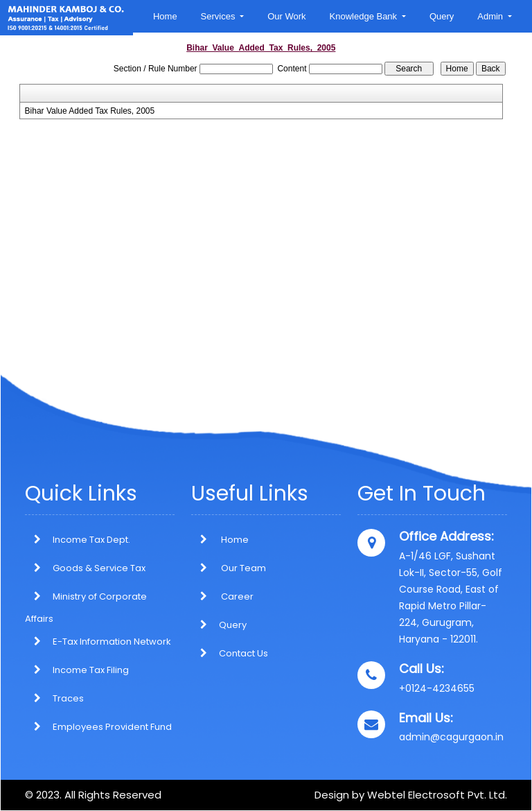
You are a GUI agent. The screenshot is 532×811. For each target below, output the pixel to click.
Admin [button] (491, 16)
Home (165, 16)
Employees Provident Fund (112, 727)
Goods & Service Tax (99, 568)
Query (442, 16)
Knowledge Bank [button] (365, 16)
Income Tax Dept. (91, 540)
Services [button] (219, 16)
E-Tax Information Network (112, 642)
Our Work (286, 16)
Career (222, 596)
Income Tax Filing (91, 670)
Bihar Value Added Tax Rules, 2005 (90, 111)
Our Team (229, 568)
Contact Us (230, 653)
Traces (68, 698)
